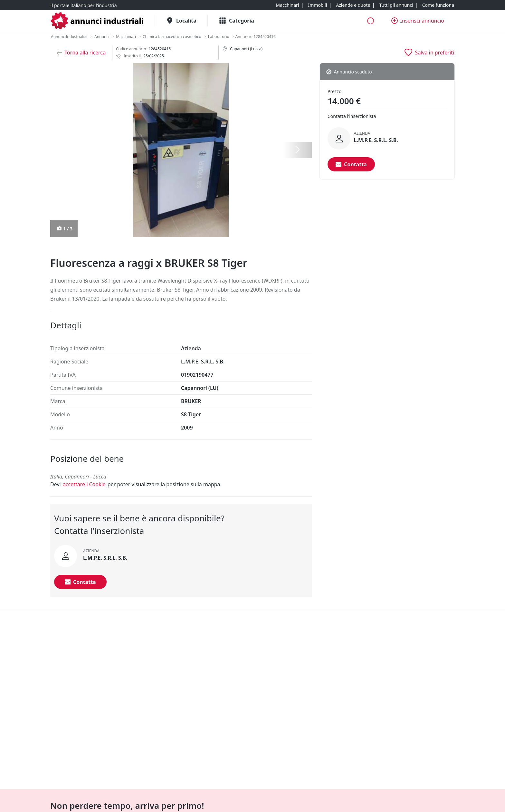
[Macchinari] (287, 5)
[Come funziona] (438, 5)
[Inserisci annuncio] (418, 21)
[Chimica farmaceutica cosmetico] (172, 37)
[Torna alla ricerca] (81, 53)
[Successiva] (298, 150)
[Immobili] (317, 5)
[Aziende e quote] (353, 5)
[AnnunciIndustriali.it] (69, 37)
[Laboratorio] (219, 37)
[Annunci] (102, 37)
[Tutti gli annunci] (396, 5)
